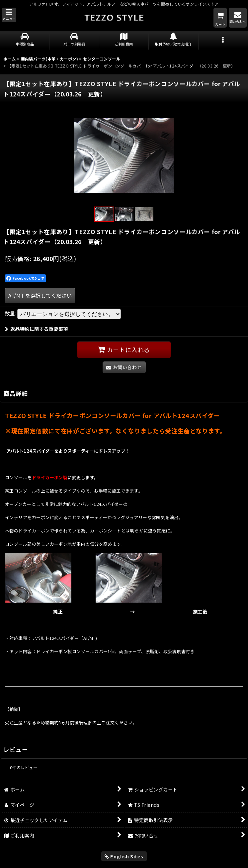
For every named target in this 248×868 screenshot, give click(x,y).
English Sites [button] (124, 856)
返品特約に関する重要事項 (37, 329)
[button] (9, 15)
